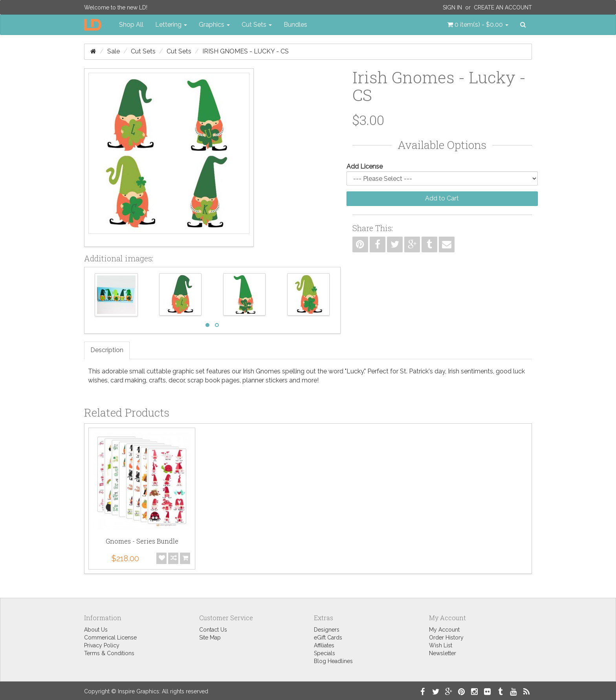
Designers (327, 630)
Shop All (131, 25)
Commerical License (110, 638)
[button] (478, 25)
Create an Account (503, 7)
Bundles (295, 25)
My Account (444, 630)
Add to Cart (442, 198)
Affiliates (324, 645)
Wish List (441, 645)
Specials (324, 653)
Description (107, 350)
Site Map (210, 638)
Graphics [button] (214, 25)
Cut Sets (143, 51)
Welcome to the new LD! (116, 7)
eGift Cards (328, 638)
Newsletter (443, 653)
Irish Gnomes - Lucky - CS (246, 51)
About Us (96, 630)
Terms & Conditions (109, 653)
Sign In (452, 7)
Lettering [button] (171, 25)
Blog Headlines (333, 661)
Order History (446, 638)
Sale (114, 51)
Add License (365, 166)
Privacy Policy (102, 645)
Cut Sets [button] (257, 25)
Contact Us (213, 630)
